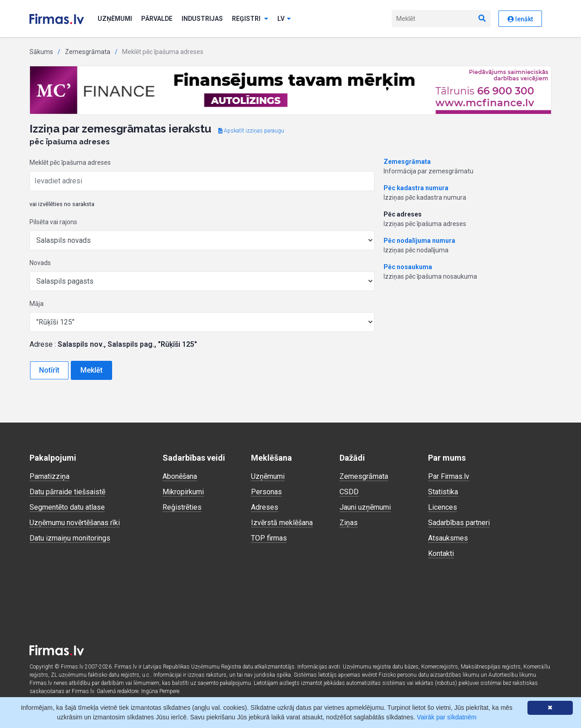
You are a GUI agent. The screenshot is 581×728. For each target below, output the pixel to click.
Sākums (41, 52)
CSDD (349, 492)
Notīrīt (49, 370)
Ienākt (520, 19)
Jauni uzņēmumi (365, 507)
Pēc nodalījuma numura (419, 241)
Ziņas (349, 523)
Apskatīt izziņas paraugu (251, 131)
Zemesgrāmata (88, 52)
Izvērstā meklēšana (282, 523)
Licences (443, 507)
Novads (40, 263)
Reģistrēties (182, 507)
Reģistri (250, 19)
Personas (266, 492)
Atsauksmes (448, 538)
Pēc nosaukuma (408, 267)
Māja (37, 304)
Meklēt (91, 370)
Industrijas (202, 19)
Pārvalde (157, 19)
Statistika (443, 492)
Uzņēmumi (115, 19)
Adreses (265, 507)
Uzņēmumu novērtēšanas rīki (75, 523)
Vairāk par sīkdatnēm (446, 717)
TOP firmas (269, 538)
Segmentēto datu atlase (67, 507)
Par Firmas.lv (449, 476)
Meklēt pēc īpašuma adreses (70, 162)
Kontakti (441, 553)
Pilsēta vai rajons (53, 222)
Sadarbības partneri (459, 523)
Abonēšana (180, 476)
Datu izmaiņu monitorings (70, 538)
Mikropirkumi (183, 492)
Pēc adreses (403, 214)
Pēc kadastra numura (416, 188)
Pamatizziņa (49, 476)
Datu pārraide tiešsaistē (67, 492)
